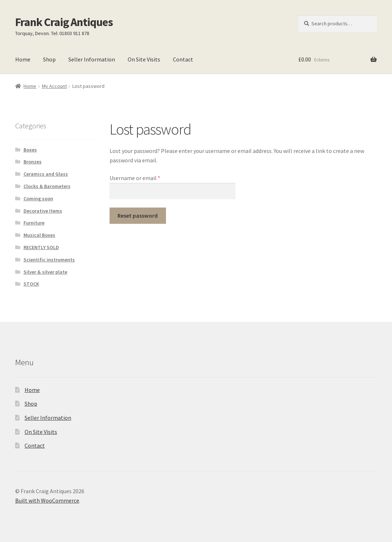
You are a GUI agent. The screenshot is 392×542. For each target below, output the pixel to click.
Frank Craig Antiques (64, 22)
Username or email (146, 178)
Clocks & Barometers (47, 186)
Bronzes (33, 162)
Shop (49, 59)
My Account (54, 86)
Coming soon (38, 199)
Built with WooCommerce (47, 500)
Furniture (34, 223)
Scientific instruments (49, 260)
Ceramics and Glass (46, 174)
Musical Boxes (39, 235)
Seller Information (92, 59)
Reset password (138, 215)
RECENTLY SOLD (41, 247)
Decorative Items (43, 211)
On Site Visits (144, 59)
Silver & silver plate (45, 272)
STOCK (31, 284)
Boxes (30, 150)
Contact (183, 59)
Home (23, 59)
